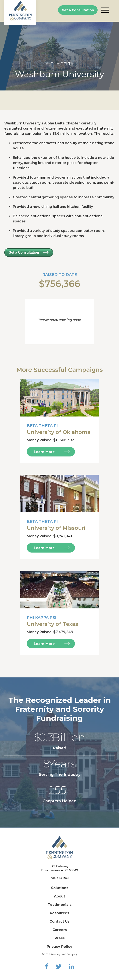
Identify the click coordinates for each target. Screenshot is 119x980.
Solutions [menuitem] (60, 888)
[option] (59, 56)
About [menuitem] (59, 896)
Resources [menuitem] (59, 913)
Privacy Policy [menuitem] (59, 947)
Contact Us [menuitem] (59, 921)
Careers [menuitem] (60, 930)
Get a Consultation (78, 10)
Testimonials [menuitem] (60, 905)
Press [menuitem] (60, 938)
